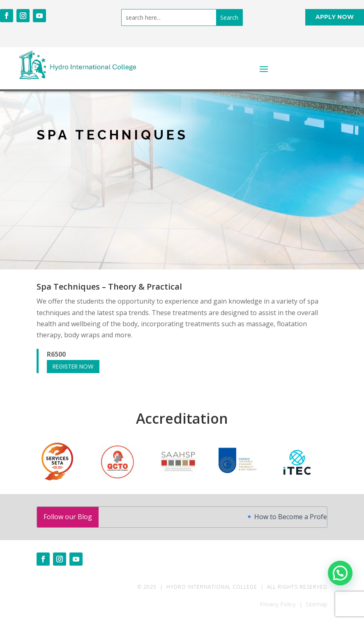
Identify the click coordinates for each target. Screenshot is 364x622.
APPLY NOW (335, 17)
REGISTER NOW (73, 367)
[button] (340, 573)
